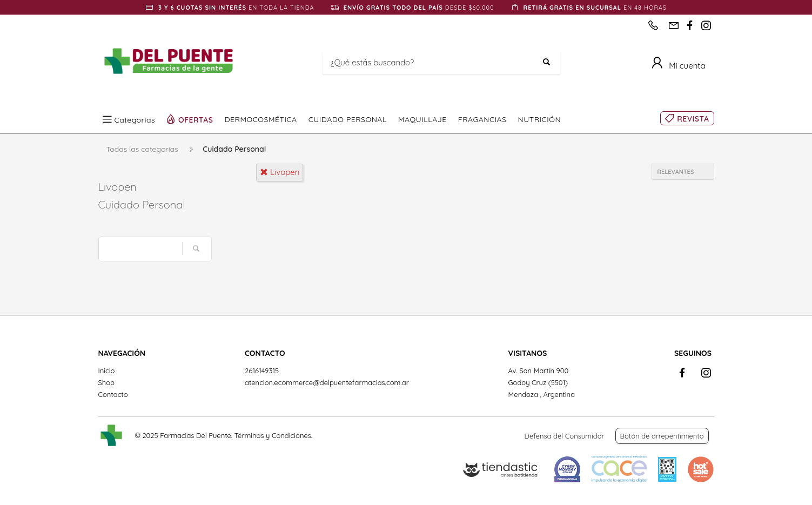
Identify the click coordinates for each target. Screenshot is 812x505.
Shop (106, 382)
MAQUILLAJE (422, 119)
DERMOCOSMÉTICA (261, 119)
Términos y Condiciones (273, 435)
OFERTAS (196, 119)
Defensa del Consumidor (565, 436)
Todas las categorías (142, 149)
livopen (280, 172)
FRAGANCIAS (482, 119)
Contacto (113, 394)
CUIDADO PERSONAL (348, 119)
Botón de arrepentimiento (662, 436)
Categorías (135, 119)
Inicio (107, 371)
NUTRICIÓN (540, 119)
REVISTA (693, 119)
